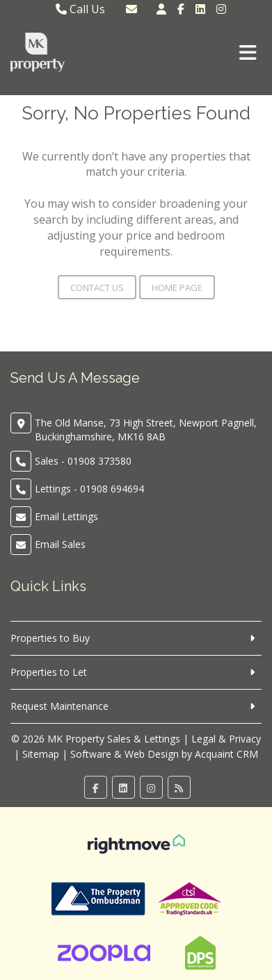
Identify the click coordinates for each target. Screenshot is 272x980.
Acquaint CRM (226, 754)
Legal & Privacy (226, 739)
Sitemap (41, 754)
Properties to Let (49, 672)
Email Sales (60, 544)
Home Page (177, 288)
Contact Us (97, 288)
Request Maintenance (59, 706)
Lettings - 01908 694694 (89, 489)
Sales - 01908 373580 (83, 461)
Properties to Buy (50, 638)
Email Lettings (66, 516)
